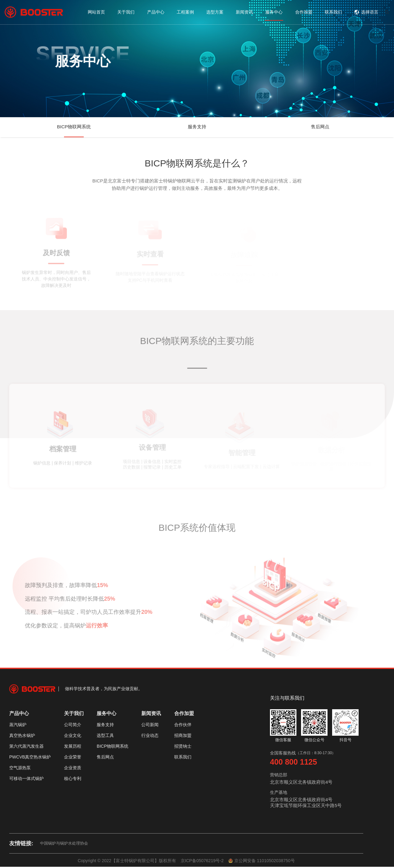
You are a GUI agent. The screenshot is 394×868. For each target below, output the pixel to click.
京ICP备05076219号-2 (202, 862)
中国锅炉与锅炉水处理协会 (64, 844)
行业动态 (150, 737)
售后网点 (320, 127)
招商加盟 (183, 737)
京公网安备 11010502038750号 (262, 862)
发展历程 (73, 747)
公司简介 (73, 726)
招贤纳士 (183, 747)
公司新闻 (150, 726)
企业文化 (73, 737)
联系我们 (333, 12)
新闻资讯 (244, 12)
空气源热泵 (20, 769)
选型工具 (105, 737)
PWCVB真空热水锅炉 (30, 758)
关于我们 (126, 12)
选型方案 (215, 12)
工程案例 (185, 12)
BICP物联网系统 (74, 127)
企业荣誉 (73, 758)
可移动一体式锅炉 (26, 780)
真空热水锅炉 (22, 737)
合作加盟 (304, 12)
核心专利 (73, 780)
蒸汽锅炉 (18, 726)
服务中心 (274, 12)
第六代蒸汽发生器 (26, 747)
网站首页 (96, 12)
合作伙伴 (183, 726)
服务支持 (197, 127)
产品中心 (156, 12)
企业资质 (73, 769)
